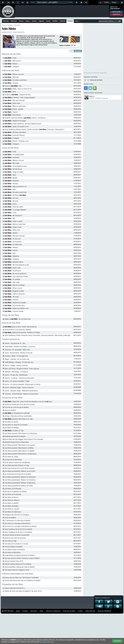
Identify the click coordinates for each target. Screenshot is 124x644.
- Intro (10, 253)
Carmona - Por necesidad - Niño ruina (17, 350)
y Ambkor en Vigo (14, 431)
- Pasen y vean (13, 227)
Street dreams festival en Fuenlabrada (17, 463)
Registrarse (116, 14)
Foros (77, 21)
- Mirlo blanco (13, 115)
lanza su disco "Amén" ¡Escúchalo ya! (21, 327)
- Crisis (10, 213)
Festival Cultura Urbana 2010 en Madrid (18, 564)
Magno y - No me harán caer (18, 319)
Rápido (114, 2)
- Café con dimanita (15, 294)
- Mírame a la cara (14, 74)
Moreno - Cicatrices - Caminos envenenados (19, 378)
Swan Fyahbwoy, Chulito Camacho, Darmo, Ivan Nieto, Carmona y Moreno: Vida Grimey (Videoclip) (37, 335)
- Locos (11, 204)
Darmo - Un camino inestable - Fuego (17, 381)
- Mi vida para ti (13, 216)
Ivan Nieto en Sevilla (11, 422)
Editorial (63, 21)
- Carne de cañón (14, 207)
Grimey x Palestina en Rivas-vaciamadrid (18, 416)
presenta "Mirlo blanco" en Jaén (19, 419)
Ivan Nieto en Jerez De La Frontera (16, 425)
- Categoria (12, 144)
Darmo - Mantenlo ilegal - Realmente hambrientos (21, 391)
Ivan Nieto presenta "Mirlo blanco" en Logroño (20, 445)
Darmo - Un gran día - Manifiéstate (16, 375)
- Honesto (11, 83)
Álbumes (14, 21)
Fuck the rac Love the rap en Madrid (17, 407)
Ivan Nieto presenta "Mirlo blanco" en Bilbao (19, 448)
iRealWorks (108, 611)
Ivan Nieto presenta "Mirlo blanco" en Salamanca (21, 433)
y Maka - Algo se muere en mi (18, 89)
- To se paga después (15, 210)
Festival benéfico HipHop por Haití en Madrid (20, 567)
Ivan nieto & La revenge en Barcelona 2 (18, 523)
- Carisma (11, 300)
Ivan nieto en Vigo (11, 541)
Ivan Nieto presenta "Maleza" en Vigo (17, 465)
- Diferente (12, 77)
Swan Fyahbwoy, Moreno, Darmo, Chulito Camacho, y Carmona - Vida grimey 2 (34, 129)
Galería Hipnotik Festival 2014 (15, 588)
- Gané (10, 152)
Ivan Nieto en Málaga (12, 428)
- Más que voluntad (15, 100)
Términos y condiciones (53, 611)
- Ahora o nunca (13, 288)
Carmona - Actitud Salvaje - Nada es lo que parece (21, 394)
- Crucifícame (13, 271)
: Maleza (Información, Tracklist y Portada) (22, 333)
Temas (21, 21)
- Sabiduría (12, 256)
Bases (28, 21)
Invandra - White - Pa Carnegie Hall (16, 356)
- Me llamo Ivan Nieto (15, 132)
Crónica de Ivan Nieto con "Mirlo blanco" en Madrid (22, 578)
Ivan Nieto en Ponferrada (13, 489)
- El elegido (12, 138)
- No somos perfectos (15, 274)
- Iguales (11, 178)
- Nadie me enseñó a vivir (17, 127)
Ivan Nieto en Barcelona (13, 553)
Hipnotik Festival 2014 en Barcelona (17, 442)
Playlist (107, 2)
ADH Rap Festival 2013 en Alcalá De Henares (20, 468)
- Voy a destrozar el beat (16, 277)
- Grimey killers (13, 242)
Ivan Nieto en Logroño (12, 509)
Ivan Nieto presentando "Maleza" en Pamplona (20, 480)
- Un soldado (12, 279)
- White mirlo (12, 103)
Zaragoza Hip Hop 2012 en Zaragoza (17, 515)
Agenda (41, 21)
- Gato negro (12, 282)
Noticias (6, 21)
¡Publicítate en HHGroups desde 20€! (95, 73)
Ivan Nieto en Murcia (11, 497)
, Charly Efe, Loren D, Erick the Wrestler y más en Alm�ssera (28, 402)
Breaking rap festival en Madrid (15, 436)
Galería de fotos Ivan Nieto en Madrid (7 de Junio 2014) (23, 591)
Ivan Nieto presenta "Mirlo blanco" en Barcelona (20, 454)
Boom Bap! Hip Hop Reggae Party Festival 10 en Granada (24, 439)
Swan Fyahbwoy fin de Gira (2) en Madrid (18, 529)
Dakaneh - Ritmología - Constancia (16, 372)
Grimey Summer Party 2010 (14, 561)
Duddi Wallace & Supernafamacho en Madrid (20, 555)
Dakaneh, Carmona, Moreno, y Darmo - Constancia (25, 118)
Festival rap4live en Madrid (14, 547)
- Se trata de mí (13, 169)
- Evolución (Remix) (15, 135)
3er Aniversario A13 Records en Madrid (18, 474)
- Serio (10, 92)
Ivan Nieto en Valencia (12, 500)
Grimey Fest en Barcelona (13, 460)
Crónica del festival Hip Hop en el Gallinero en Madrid (22, 581)
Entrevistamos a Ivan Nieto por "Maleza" (18, 330)
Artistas (70, 21)
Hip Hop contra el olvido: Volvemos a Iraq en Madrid (22, 558)
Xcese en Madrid (10, 410)
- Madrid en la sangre (15, 121)
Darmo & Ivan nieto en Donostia (15, 538)
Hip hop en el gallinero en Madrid (16, 492)
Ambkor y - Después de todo (18, 95)
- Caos (10, 175)
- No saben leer (13, 245)
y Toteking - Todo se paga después (20, 98)
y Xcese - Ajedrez (14, 109)
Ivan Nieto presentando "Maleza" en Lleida (19, 486)
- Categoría (12, 259)
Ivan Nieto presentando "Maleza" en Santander (20, 477)
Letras (48, 21)
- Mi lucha (11, 201)
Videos (34, 21)
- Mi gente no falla (14, 291)
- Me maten (12, 163)
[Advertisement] (32, 9)
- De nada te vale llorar (16, 80)
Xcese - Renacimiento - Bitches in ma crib (19, 353)
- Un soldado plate (14, 155)
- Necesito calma (14, 262)
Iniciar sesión (116, 12)
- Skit (10, 218)
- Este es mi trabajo (15, 285)
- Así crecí (12, 198)
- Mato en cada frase (15, 106)
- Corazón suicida (14, 311)
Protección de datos (69, 611)
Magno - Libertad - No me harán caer (17, 359)
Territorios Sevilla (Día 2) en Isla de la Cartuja (20, 404)
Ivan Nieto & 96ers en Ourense (15, 550)
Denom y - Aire (13, 86)
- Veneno (11, 112)
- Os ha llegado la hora (16, 166)
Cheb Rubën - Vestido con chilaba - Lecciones (20, 347)
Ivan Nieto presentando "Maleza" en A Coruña (20, 471)
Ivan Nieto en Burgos (12, 506)
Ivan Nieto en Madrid (12, 503)
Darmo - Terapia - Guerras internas (16, 365)
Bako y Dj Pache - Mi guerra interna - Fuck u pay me (22, 369)
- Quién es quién (14, 221)
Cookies (80, 611)
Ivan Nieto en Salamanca (13, 512)
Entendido (117, 641)
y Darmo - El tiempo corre (17, 141)
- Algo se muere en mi (15, 187)
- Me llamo (15, 195)
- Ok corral (12, 297)
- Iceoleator (12, 157)
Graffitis (55, 21)
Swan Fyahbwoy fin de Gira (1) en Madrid (18, 532)
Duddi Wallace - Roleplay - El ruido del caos (19, 362)
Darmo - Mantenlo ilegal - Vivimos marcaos (19, 388)
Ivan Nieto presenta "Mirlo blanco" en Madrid (19, 451)
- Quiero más (12, 268)
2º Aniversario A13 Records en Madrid (17, 521)
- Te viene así (13, 239)
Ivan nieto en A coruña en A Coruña (16, 544)
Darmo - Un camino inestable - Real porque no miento (23, 384)
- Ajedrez (11, 233)
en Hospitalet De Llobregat (17, 413)
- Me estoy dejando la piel (17, 265)
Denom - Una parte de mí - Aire (15, 343)
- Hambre (11, 247)
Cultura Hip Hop (90, 611)
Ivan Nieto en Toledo (11, 457)
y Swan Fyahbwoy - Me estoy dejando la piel (23, 124)
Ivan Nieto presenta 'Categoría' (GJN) (17, 570)
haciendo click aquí (47, 642)
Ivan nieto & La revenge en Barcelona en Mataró (21, 526)
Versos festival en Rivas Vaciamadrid (17, 535)
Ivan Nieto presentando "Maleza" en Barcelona (20, 483)
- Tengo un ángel (14, 172)
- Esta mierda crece (15, 306)
